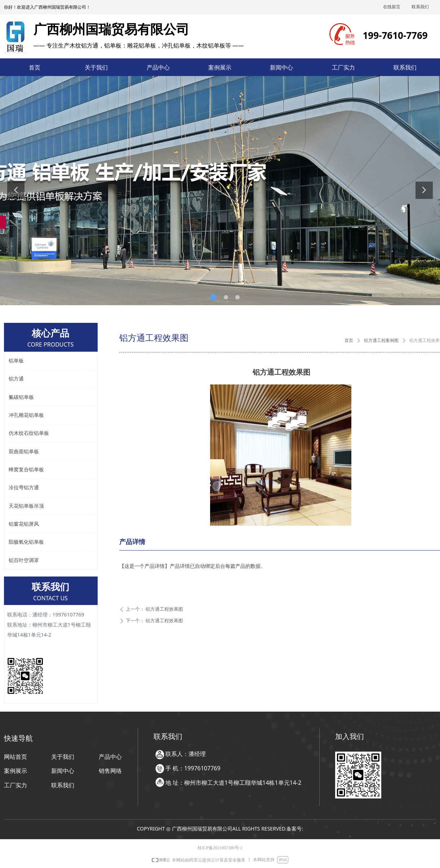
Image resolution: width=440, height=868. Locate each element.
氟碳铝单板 (21, 397)
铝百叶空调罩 (24, 560)
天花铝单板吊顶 (26, 506)
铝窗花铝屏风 (24, 524)
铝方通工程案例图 (381, 340)
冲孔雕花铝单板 (26, 415)
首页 (349, 340)
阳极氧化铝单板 (26, 542)
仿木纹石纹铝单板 (29, 433)
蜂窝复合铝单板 (26, 470)
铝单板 (16, 361)
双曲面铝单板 (24, 452)
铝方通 (16, 379)
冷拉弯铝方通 (24, 488)
